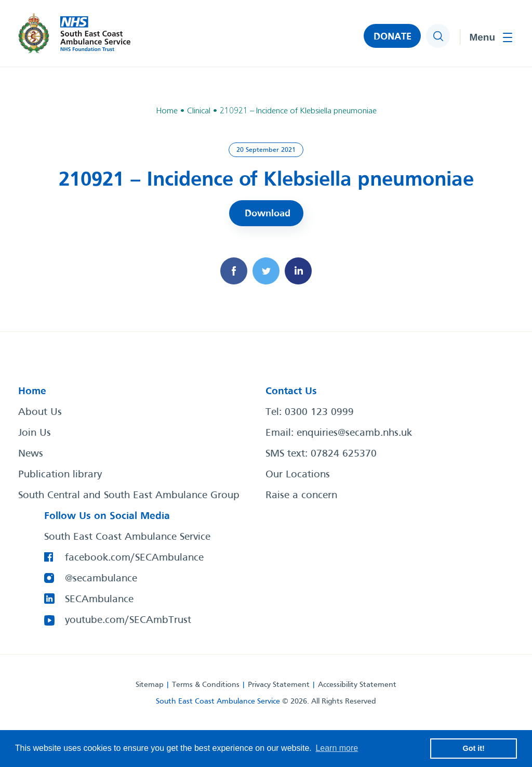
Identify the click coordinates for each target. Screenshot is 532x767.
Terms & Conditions (206, 685)
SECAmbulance (99, 600)
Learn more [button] (337, 748)
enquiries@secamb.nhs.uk (354, 433)
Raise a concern (301, 496)
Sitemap (150, 685)
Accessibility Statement (357, 685)
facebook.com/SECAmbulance (134, 558)
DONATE (393, 37)
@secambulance (101, 579)
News (31, 454)
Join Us (35, 433)
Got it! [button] (474, 748)
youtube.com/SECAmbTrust (128, 620)
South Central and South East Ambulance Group (129, 496)
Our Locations (298, 475)
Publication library (60, 475)
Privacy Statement (279, 685)
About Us (40, 412)
